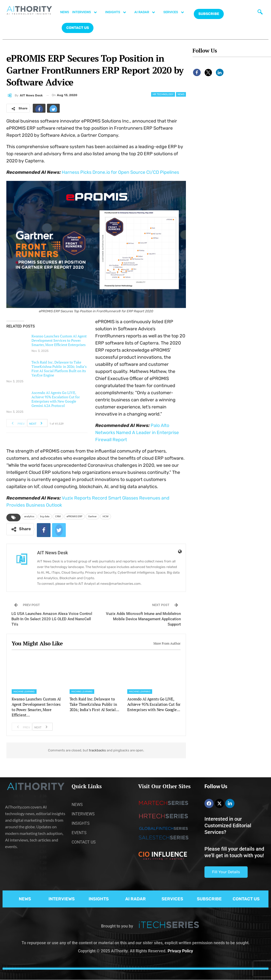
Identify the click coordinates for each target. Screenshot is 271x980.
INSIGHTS (118, 12)
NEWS (65, 12)
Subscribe (209, 14)
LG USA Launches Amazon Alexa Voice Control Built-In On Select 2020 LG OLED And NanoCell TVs (52, 619)
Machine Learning (24, 692)
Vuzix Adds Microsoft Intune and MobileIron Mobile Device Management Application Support (143, 619)
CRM (58, 516)
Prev (17, 423)
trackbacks (97, 750)
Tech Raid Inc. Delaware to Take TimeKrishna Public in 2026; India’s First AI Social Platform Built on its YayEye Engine (59, 369)
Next (37, 423)
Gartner (92, 516)
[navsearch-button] (259, 11)
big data (45, 516)
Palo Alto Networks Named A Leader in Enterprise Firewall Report (137, 433)
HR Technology (163, 94)
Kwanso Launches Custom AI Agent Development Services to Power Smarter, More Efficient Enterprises (59, 340)
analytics (29, 516)
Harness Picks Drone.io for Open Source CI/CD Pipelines (120, 172)
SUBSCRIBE (209, 899)
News (181, 94)
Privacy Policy (180, 951)
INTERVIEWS (87, 12)
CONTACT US (78, 28)
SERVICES (176, 12)
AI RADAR (147, 12)
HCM (106, 516)
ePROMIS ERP (74, 516)
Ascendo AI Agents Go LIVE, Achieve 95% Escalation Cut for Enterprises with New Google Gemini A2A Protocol (56, 399)
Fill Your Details (226, 872)
